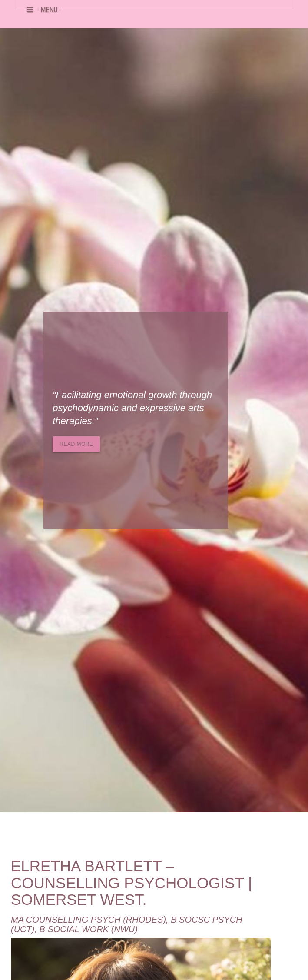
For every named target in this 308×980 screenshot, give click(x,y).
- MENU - (49, 8)
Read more (76, 444)
